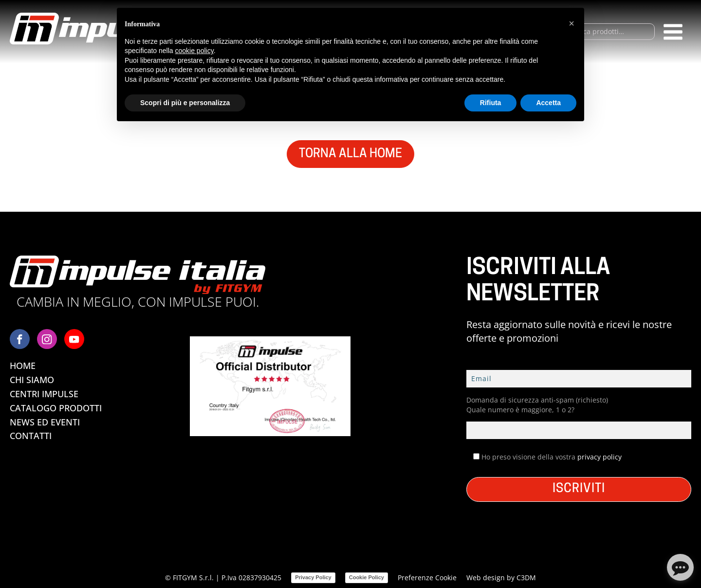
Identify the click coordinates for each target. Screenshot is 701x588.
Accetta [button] (548, 103)
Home (23, 366)
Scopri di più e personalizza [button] (185, 103)
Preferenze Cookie (427, 578)
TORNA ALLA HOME (350, 154)
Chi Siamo (32, 380)
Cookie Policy (367, 577)
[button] (572, 23)
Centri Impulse (44, 394)
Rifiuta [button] (491, 103)
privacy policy (600, 457)
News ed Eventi (45, 422)
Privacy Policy (313, 577)
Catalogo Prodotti (56, 408)
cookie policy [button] (194, 51)
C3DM (526, 578)
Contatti (31, 436)
